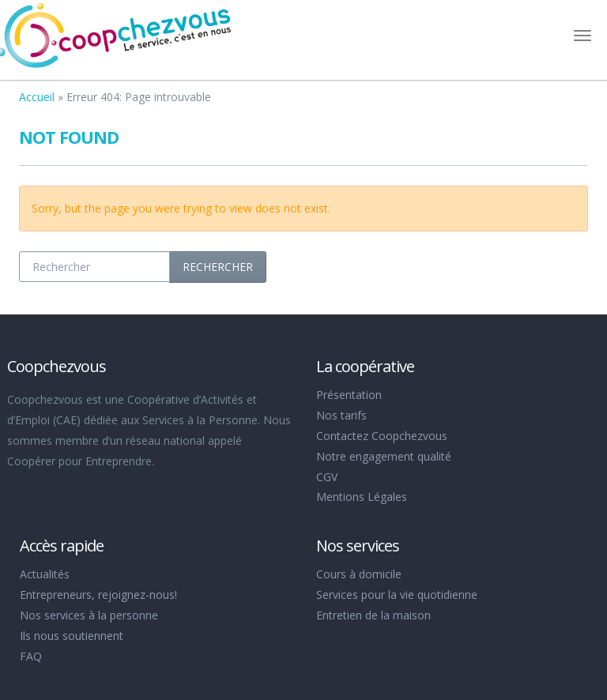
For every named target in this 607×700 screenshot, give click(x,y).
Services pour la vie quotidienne (397, 595)
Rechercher (218, 267)
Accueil (37, 97)
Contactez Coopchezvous (382, 436)
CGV (327, 477)
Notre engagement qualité (384, 456)
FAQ (31, 656)
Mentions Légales (362, 497)
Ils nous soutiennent (72, 636)
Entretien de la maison (373, 615)
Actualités (45, 574)
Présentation (349, 395)
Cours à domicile (359, 574)
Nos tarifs (341, 415)
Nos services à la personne (89, 615)
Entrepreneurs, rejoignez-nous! (98, 595)
